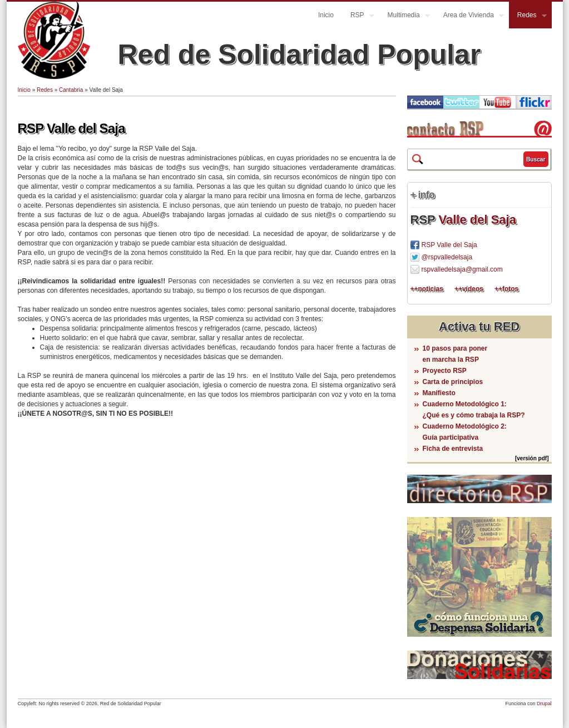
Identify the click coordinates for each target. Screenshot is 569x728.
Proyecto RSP (445, 371)
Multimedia (405, 16)
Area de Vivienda (469, 16)
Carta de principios (453, 382)
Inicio (326, 15)
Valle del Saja (477, 220)
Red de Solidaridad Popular (300, 55)
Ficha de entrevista (453, 449)
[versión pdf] (532, 458)
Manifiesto (439, 393)
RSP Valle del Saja (71, 128)
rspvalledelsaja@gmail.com (462, 269)
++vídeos (469, 289)
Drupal (544, 704)
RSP (358, 16)
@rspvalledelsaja (447, 257)
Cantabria (71, 90)
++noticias (427, 289)
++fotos (506, 289)
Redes (528, 16)
